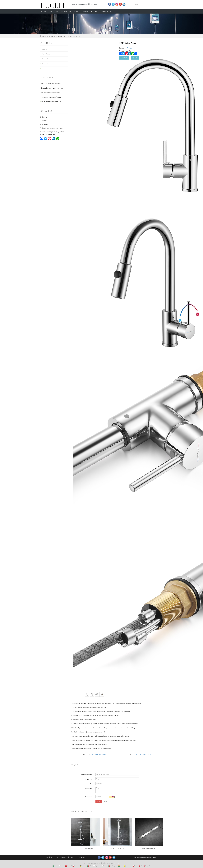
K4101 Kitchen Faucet (99, 754)
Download (87, 11)
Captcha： (89, 797)
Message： (88, 788)
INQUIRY (124, 58)
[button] (71, 11)
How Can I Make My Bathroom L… (53, 83)
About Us (55, 857)
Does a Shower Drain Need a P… (52, 88)
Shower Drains (46, 64)
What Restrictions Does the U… (52, 102)
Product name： (87, 774)
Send (99, 801)
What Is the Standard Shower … (52, 92)
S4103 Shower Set (86, 849)
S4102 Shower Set (117, 849)
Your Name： (88, 779)
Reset (106, 801)
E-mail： (89, 784)
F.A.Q (97, 11)
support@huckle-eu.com (55, 128)
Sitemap (117, 863)
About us (54, 11)
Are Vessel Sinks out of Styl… (51, 97)
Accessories (46, 69)
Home (44, 11)
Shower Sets (46, 59)
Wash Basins (46, 54)
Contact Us (81, 857)
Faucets (60, 36)
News (72, 857)
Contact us (107, 11)
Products (66, 11)
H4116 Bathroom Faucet (143, 754)
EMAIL (135, 58)
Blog (77, 11)
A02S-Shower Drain (149, 849)
